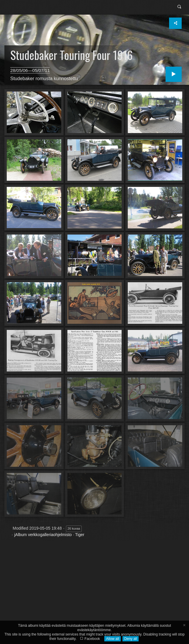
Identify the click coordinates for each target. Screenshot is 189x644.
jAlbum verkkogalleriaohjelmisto (43, 535)
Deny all (131, 639)
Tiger (80, 535)
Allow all (113, 639)
